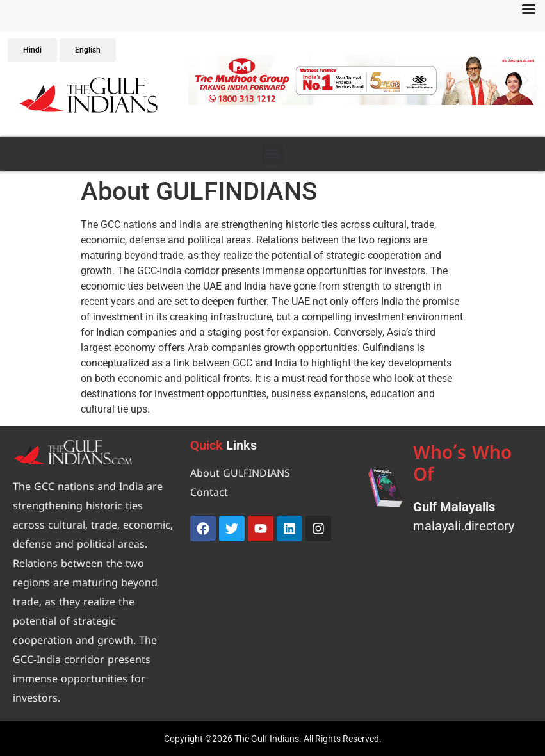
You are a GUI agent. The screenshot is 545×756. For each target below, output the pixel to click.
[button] (201, 80)
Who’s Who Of (462, 465)
